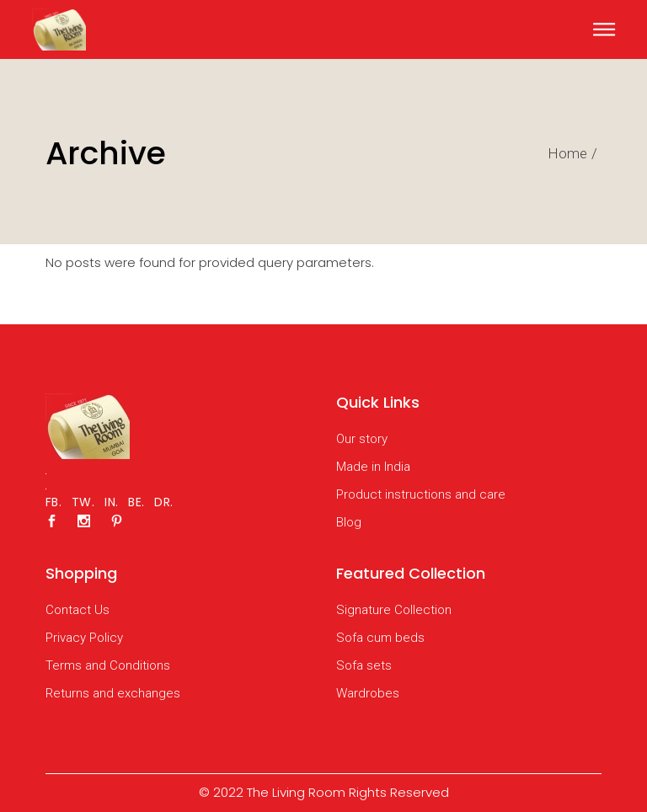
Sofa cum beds (380, 638)
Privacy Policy (84, 638)
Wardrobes (368, 693)
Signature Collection (394, 610)
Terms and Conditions (108, 665)
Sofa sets (364, 665)
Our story (362, 439)
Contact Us (78, 610)
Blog (349, 522)
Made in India (373, 467)
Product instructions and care (421, 494)
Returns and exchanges (113, 693)
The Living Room (296, 792)
